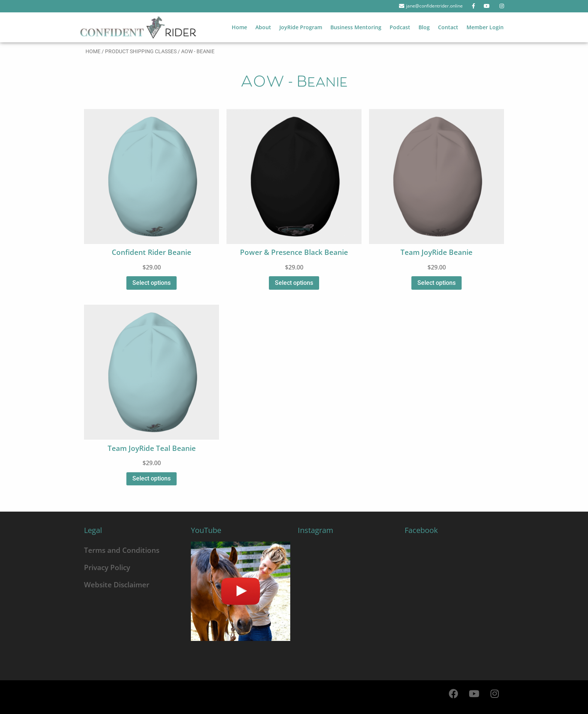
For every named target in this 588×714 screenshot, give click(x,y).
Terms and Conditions (122, 550)
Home (239, 27)
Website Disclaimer (117, 585)
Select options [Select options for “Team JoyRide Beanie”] (436, 283)
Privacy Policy (107, 567)
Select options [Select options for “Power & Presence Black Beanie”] (294, 283)
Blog (424, 27)
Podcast (400, 27)
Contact (448, 27)
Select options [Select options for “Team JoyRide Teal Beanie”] (151, 478)
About (263, 27)
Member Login (485, 27)
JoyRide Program (301, 27)
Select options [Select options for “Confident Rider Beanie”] (151, 283)
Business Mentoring (356, 27)
